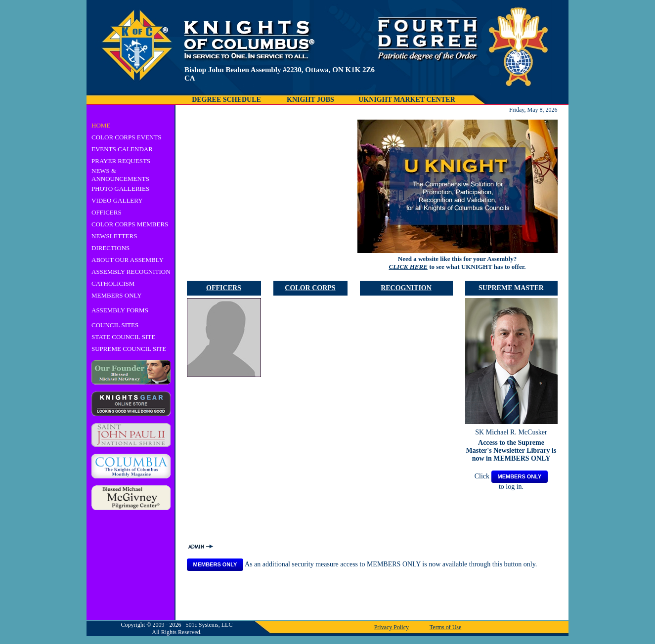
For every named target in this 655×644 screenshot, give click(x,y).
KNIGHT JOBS (310, 100)
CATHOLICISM (113, 283)
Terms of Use (445, 627)
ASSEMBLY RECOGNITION (131, 272)
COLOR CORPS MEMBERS (130, 224)
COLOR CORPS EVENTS (127, 137)
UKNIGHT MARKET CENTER (407, 100)
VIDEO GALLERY (117, 200)
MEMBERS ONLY (117, 295)
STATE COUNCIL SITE (123, 337)
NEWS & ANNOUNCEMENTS (120, 175)
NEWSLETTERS (114, 236)
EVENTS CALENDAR (122, 149)
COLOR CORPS (310, 288)
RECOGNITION (406, 288)
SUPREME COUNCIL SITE (129, 349)
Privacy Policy (392, 627)
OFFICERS (107, 212)
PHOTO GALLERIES (120, 189)
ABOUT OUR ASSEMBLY (128, 260)
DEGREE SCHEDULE (226, 100)
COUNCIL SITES (115, 325)
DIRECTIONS (110, 248)
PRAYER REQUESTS (121, 161)
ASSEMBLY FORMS (120, 310)
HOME (101, 125)
